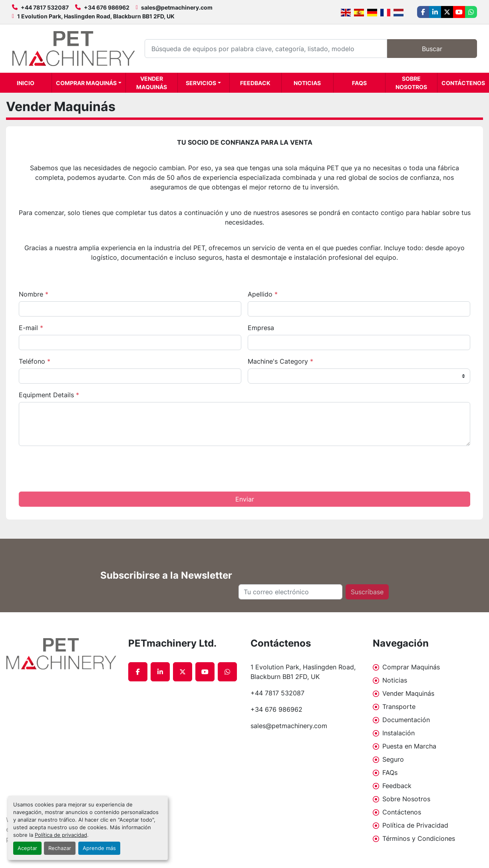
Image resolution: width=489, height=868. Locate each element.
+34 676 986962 (107, 7)
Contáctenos (463, 83)
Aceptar (27, 848)
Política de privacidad (61, 835)
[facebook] (423, 12)
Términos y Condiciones (419, 838)
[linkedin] (435, 12)
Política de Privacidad (415, 825)
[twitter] (447, 12)
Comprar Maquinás (86, 83)
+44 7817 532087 (45, 7)
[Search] (266, 49)
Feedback (255, 83)
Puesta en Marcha (409, 746)
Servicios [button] (201, 83)
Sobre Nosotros (411, 83)
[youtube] (459, 12)
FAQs (359, 83)
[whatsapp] (471, 12)
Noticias (307, 83)
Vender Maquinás (152, 83)
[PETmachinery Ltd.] (61, 654)
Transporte (399, 707)
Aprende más (99, 848)
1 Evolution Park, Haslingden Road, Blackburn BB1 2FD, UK (96, 16)
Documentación (406, 720)
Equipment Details (49, 395)
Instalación (399, 733)
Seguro (393, 759)
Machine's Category (280, 361)
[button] (89, 83)
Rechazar (60, 848)
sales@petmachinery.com (177, 7)
